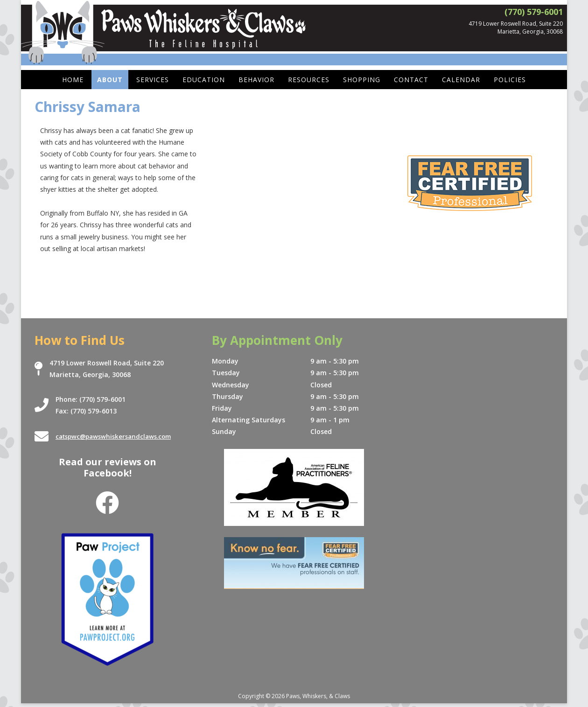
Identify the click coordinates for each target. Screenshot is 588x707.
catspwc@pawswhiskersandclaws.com (117, 437)
